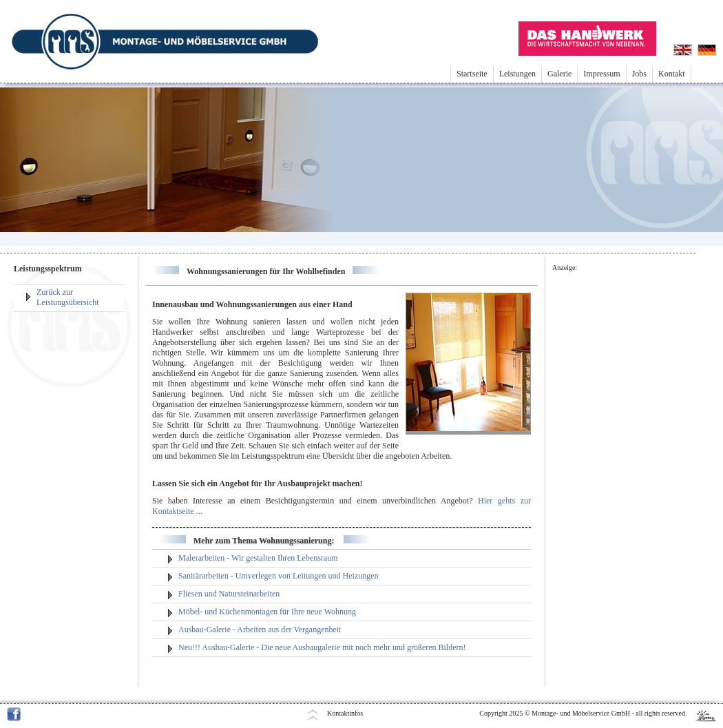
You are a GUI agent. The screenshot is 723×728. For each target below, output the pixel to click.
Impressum (601, 74)
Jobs (639, 74)
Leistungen (517, 74)
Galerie (559, 74)
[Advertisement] (617, 480)
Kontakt (672, 74)
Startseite (472, 74)
